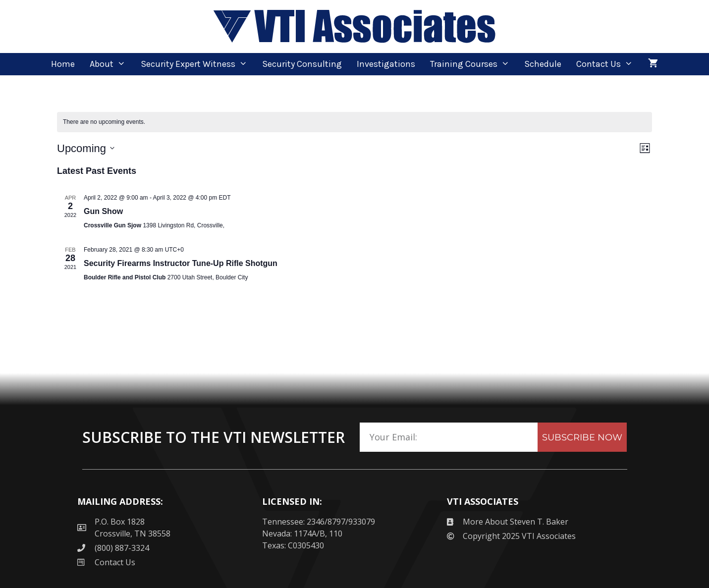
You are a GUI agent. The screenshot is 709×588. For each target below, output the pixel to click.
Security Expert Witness (198, 64)
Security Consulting (302, 64)
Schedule (543, 64)
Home (63, 64)
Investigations (386, 64)
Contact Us (608, 64)
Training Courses (473, 64)
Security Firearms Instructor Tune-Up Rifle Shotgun (181, 263)
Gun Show (103, 211)
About (111, 64)
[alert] (354, 122)
